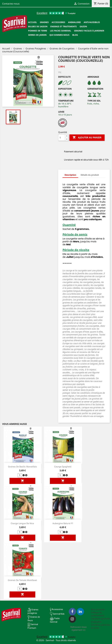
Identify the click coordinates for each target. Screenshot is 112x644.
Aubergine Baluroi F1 (63, 523)
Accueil (33, 22)
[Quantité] (62, 138)
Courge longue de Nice (22, 523)
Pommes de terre (38, 31)
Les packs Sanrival (61, 31)
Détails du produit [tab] (90, 175)
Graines (44, 22)
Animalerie (74, 22)
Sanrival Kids (59, 614)
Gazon (83, 26)
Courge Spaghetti (63, 467)
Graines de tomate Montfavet (22, 580)
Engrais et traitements (64, 26)
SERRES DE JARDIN (37, 35)
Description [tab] (70, 175)
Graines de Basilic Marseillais (22, 467)
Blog (75, 35)
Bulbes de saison (38, 26)
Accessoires (58, 22)
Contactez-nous (11, 4)
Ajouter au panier (87, 138)
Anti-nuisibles (92, 22)
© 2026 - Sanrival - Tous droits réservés (56, 640)
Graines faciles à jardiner (89, 31)
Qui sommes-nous (59, 35)
